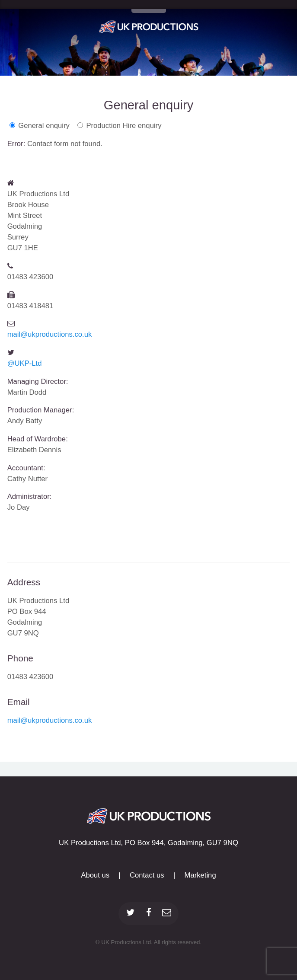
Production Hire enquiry (124, 126)
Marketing (200, 875)
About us (95, 875)
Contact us (147, 875)
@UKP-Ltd (25, 363)
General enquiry (44, 126)
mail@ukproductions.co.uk (50, 334)
